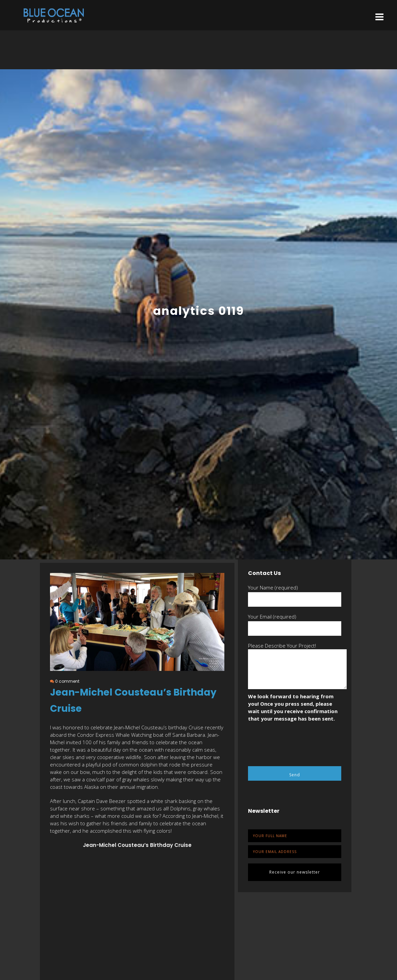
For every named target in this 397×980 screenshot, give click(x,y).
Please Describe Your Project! (282, 646)
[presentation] (299, 742)
